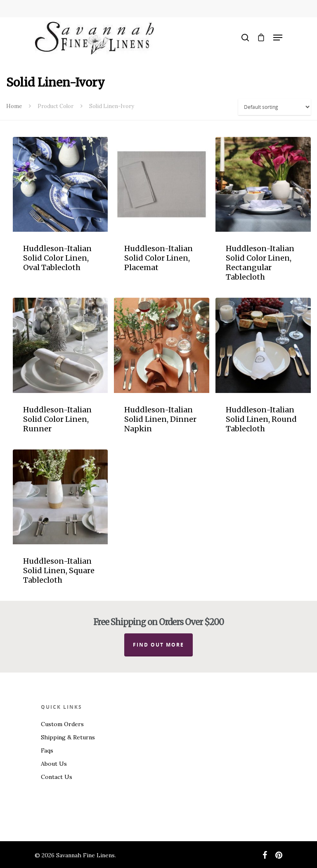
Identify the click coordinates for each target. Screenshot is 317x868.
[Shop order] (274, 107)
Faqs (47, 750)
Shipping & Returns (68, 737)
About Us (54, 764)
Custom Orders (62, 724)
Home (14, 106)
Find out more (158, 645)
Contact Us (57, 777)
